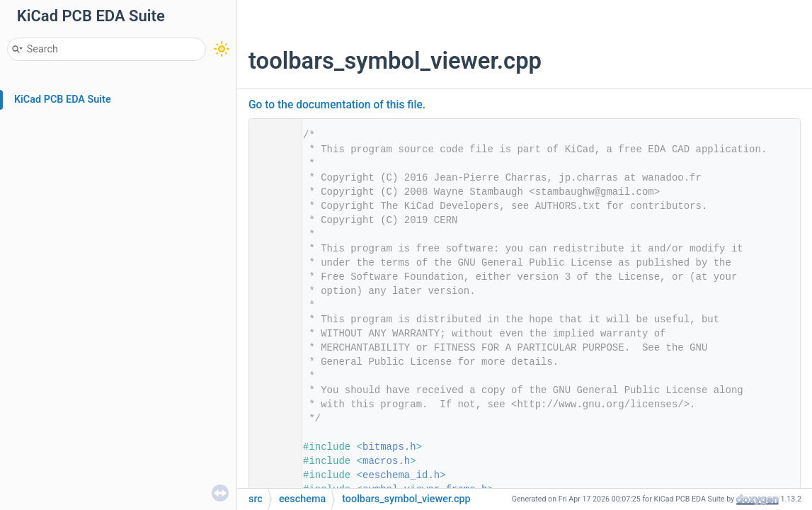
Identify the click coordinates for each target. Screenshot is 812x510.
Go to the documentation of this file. (337, 105)
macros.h (386, 461)
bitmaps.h (389, 447)
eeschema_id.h (401, 475)
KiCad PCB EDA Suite (63, 100)
